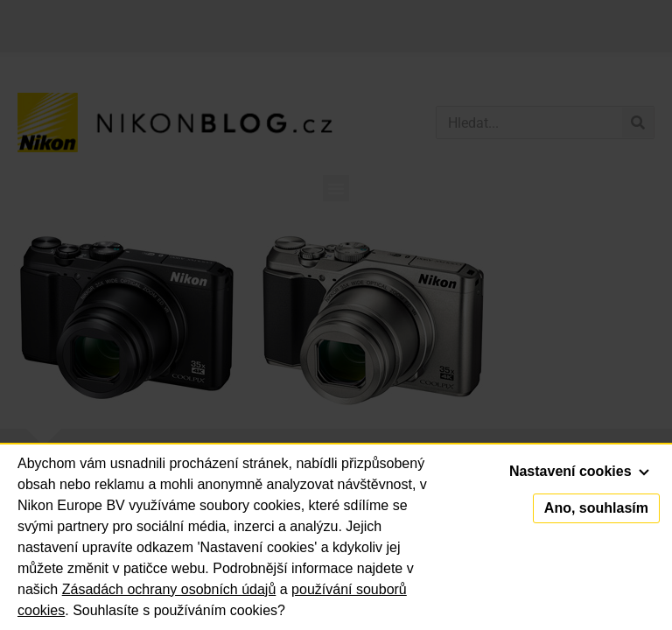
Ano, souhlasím (596, 508)
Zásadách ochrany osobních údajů (169, 589)
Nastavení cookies (579, 471)
